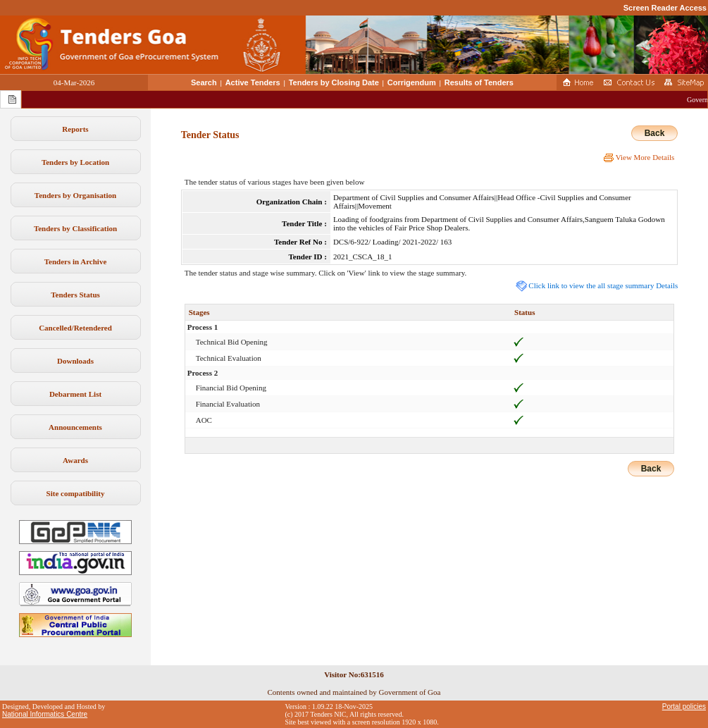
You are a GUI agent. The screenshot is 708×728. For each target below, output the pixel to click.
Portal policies (684, 707)
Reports (75, 129)
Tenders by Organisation (75, 195)
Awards (75, 460)
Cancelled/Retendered (75, 328)
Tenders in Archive (76, 261)
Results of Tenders (479, 82)
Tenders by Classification (75, 228)
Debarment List (75, 394)
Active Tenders (253, 82)
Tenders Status (75, 295)
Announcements (75, 427)
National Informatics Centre (45, 714)
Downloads (75, 361)
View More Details (639, 157)
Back (655, 133)
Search (204, 82)
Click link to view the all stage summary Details (597, 285)
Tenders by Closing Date (334, 82)
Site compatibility (76, 493)
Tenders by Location (75, 162)
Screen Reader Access (665, 8)
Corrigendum (412, 82)
